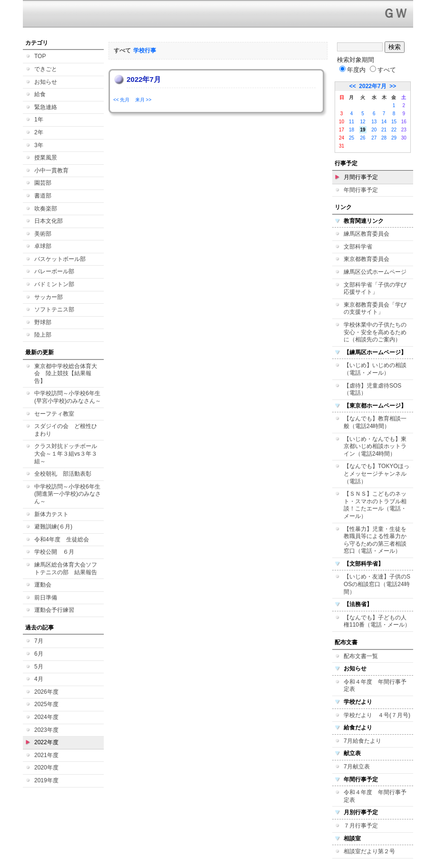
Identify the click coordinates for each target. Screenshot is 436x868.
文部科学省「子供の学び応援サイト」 (375, 289)
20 (374, 130)
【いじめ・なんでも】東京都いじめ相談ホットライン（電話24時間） (375, 446)
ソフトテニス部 (54, 309)
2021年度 (46, 755)
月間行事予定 (361, 177)
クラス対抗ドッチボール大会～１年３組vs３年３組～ (66, 454)
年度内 (352, 70)
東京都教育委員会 (367, 259)
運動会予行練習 (54, 610)
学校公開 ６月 (54, 552)
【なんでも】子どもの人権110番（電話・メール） (377, 621)
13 (374, 122)
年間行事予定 (361, 190)
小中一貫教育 (51, 170)
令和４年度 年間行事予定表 (375, 686)
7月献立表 (357, 767)
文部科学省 (358, 247)
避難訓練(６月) (53, 527)
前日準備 (46, 598)
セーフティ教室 (54, 414)
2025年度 (46, 704)
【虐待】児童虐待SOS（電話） (372, 389)
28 (384, 138)
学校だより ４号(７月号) (377, 715)
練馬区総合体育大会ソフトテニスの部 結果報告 (66, 569)
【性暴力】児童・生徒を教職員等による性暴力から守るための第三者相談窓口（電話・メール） (375, 540)
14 (384, 122)
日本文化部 (49, 221)
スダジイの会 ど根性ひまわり (66, 430)
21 (384, 130)
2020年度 (46, 768)
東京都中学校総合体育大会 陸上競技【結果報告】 (66, 374)
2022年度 (46, 742)
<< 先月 (121, 100)
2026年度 (46, 692)
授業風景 (46, 158)
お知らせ (46, 82)
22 (394, 130)
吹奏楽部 (46, 209)
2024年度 (46, 717)
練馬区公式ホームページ (375, 272)
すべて (383, 70)
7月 (39, 641)
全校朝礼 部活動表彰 (63, 474)
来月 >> (143, 100)
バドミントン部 (54, 284)
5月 (39, 667)
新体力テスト (51, 514)
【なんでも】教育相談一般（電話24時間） (375, 422)
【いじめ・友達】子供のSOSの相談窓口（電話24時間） (377, 584)
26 (363, 138)
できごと (46, 69)
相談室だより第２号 (369, 851)
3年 (39, 145)
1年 (39, 120)
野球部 (43, 322)
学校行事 (145, 50)
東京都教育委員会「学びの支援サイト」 (375, 309)
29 (394, 138)
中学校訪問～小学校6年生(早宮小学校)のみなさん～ (68, 397)
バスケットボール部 (60, 259)
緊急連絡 (46, 107)
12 (363, 122)
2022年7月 (372, 86)
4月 (39, 679)
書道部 (43, 196)
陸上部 (43, 335)
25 (352, 138)
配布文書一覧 (361, 656)
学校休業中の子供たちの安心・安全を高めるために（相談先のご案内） (375, 332)
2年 (39, 132)
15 (394, 122)
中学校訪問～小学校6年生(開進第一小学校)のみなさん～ (68, 494)
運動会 (43, 585)
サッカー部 (49, 297)
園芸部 (43, 183)
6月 (39, 654)
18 (352, 130)
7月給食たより (362, 741)
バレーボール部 (54, 271)
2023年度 (46, 730)
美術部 (43, 234)
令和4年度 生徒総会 (62, 539)
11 (352, 122)
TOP (40, 56)
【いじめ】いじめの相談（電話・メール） (375, 369)
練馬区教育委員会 (367, 234)
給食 (40, 94)
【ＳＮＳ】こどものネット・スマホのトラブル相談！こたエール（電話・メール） (375, 505)
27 (374, 138)
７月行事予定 (361, 826)
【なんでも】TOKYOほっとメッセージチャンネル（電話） (377, 474)
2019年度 (46, 780)
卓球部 (43, 246)
